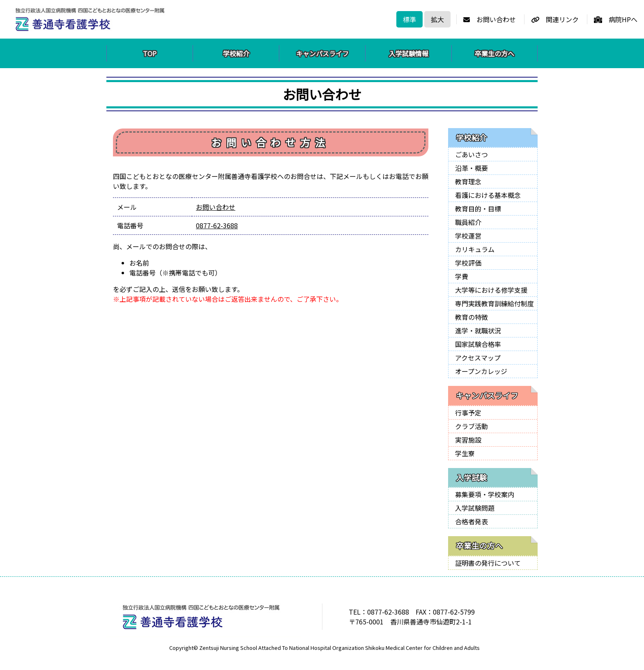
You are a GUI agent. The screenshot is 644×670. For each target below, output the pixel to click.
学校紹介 (236, 53)
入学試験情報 (409, 53)
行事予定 (468, 413)
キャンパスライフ (322, 53)
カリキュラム (475, 249)
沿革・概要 (471, 168)
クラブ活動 (471, 426)
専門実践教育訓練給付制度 (494, 303)
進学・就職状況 (478, 330)
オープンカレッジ (481, 371)
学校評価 (468, 263)
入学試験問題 (475, 508)
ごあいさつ (471, 154)
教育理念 (468, 181)
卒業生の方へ (494, 53)
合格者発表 (471, 521)
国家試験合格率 (478, 344)
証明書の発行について (488, 563)
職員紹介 (468, 222)
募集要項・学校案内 (485, 494)
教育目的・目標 (478, 209)
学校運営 (468, 236)
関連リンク (555, 19)
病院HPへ (616, 19)
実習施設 (468, 440)
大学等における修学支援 (491, 290)
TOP (150, 53)
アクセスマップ (478, 358)
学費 (462, 276)
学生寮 (465, 453)
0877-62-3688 (217, 225)
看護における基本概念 (488, 195)
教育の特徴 (471, 317)
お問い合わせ (490, 19)
